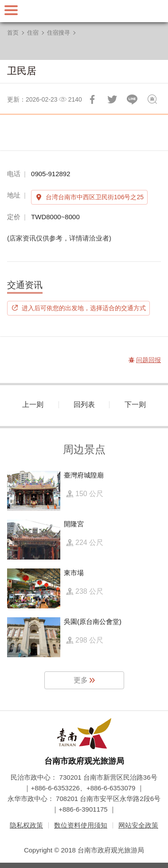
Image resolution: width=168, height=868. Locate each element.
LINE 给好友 (132, 99)
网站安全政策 (138, 825)
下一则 (135, 404)
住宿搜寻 (59, 33)
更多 (81, 680)
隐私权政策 (26, 825)
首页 (13, 33)
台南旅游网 (84, 11)
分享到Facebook (92, 99)
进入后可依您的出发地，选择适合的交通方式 (84, 308)
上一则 (33, 404)
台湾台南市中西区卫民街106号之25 (95, 197)
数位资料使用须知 (81, 825)
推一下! (112, 99)
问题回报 (152, 99)
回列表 (84, 404)
